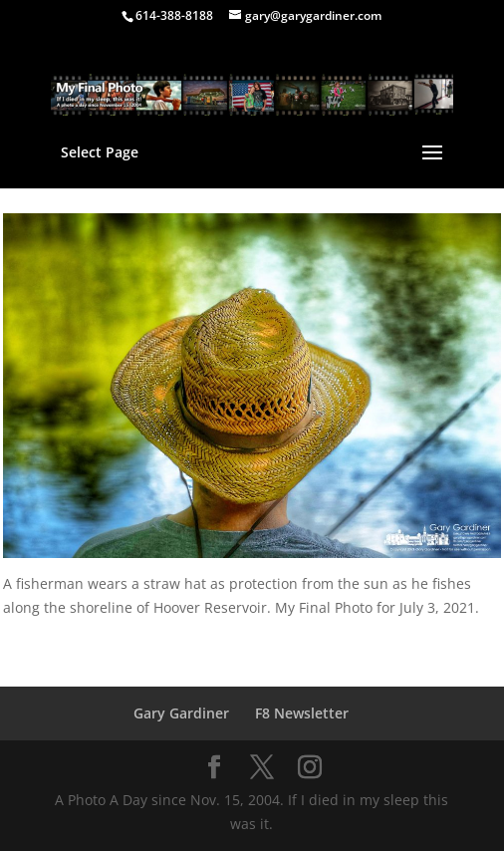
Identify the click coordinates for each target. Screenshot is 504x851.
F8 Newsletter (302, 713)
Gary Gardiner (181, 713)
